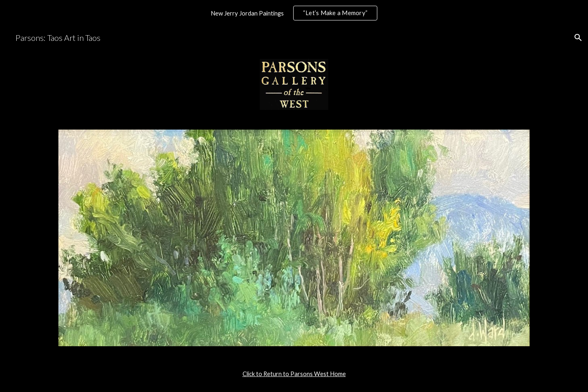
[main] (294, 374)
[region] (294, 13)
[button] (578, 38)
